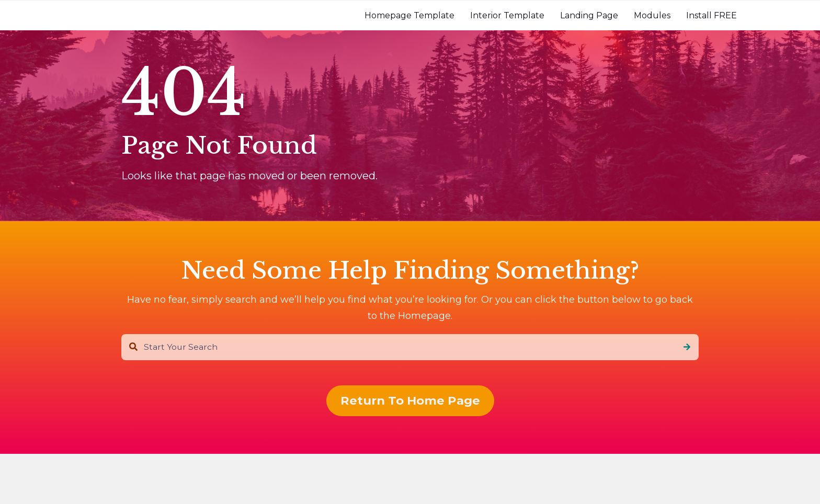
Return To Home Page (410, 400)
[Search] (687, 347)
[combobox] (410, 347)
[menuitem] (409, 15)
